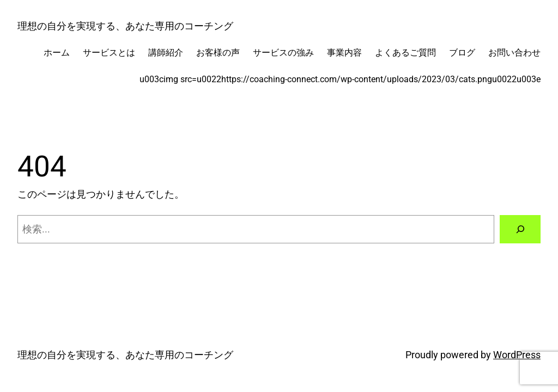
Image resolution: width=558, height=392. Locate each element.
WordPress (517, 355)
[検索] (520, 229)
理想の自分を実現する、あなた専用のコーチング (125, 26)
